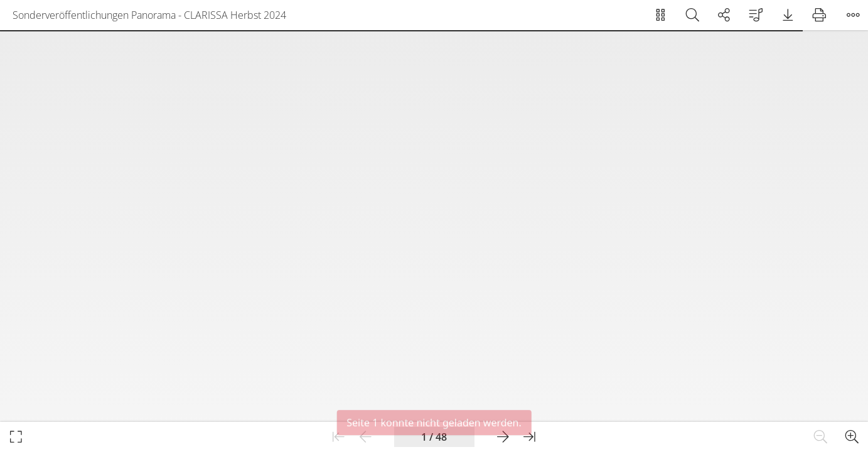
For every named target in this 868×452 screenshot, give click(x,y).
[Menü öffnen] (853, 15)
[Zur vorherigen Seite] (366, 437)
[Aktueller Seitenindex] (434, 437)
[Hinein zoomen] (852, 437)
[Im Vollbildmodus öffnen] (16, 437)
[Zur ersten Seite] (339, 437)
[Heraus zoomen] (821, 437)
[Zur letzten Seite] (529, 437)
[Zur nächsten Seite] (503, 437)
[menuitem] (661, 15)
